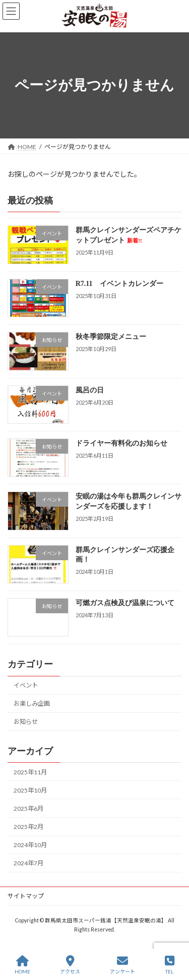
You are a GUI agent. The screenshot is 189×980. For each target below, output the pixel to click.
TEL (170, 965)
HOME (22, 965)
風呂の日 (90, 390)
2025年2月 (28, 827)
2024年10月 (30, 845)
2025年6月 (28, 808)
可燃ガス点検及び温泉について (125, 603)
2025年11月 (30, 772)
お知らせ (26, 722)
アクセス (70, 965)
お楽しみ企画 (32, 703)
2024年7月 (28, 863)
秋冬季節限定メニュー (111, 337)
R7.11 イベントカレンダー (119, 284)
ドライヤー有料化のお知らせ (121, 443)
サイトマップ (26, 896)
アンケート (122, 965)
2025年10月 (30, 790)
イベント (26, 685)
